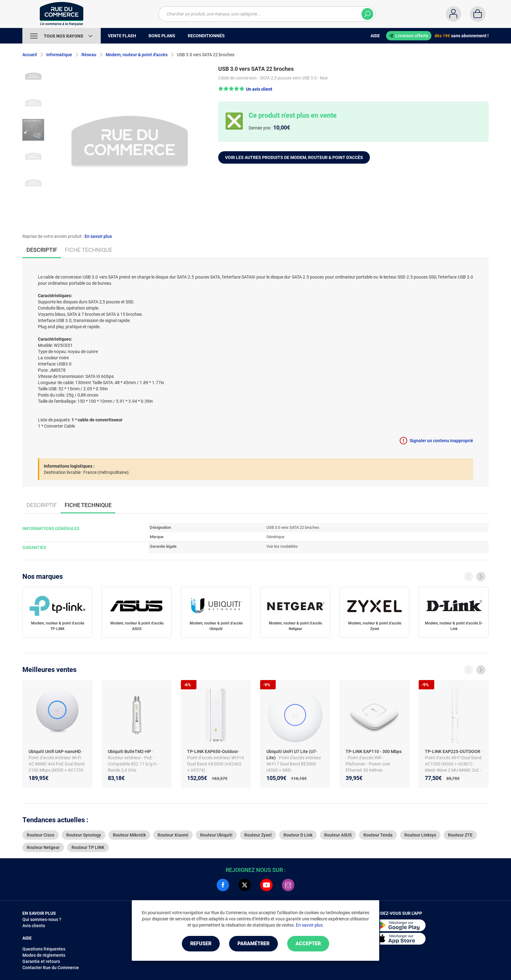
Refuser (201, 944)
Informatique (59, 55)
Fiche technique (89, 250)
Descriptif (42, 505)
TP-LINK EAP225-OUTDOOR (453, 751)
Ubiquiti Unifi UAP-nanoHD (55, 751)
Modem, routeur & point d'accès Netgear (295, 626)
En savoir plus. (310, 925)
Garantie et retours (41, 961)
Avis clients (34, 926)
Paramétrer (253, 944)
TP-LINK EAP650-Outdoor (213, 751)
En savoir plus (98, 236)
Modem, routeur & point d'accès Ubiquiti (216, 626)
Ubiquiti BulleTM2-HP (130, 751)
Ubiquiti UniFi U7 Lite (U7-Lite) (292, 755)
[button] (245, 89)
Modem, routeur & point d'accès (137, 55)
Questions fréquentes (44, 949)
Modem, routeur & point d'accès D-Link (454, 626)
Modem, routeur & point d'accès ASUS (137, 626)
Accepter (308, 944)
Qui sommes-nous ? (42, 919)
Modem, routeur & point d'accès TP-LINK (58, 626)
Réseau (89, 55)
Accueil (30, 55)
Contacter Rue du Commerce (51, 968)
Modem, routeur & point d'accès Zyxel (375, 626)
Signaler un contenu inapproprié (441, 441)
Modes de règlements (44, 955)
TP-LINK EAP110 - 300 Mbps (374, 751)
